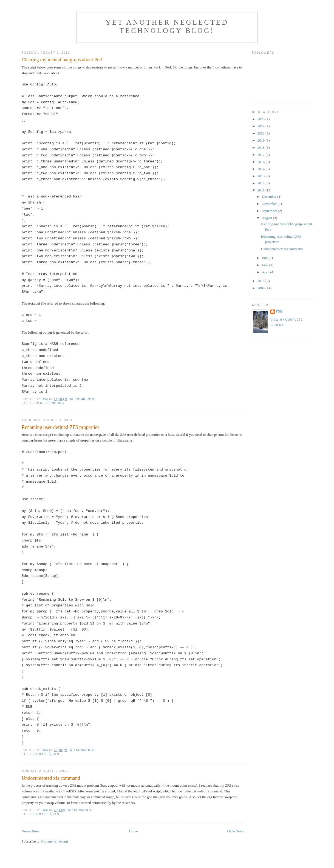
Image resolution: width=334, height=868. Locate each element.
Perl (40, 403)
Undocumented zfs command (51, 778)
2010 (261, 281)
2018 (261, 147)
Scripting (55, 403)
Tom (279, 312)
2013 (261, 176)
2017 (261, 155)
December (270, 197)
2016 (261, 162)
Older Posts (236, 831)
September (270, 211)
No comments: (83, 399)
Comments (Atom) (55, 841)
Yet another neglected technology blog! (167, 26)
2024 (261, 126)
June (266, 265)
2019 (261, 140)
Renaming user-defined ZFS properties (60, 427)
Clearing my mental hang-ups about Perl (62, 60)
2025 (261, 119)
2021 (261, 133)
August (268, 218)
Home (134, 831)
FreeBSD (43, 754)
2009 (261, 288)
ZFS (56, 754)
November (270, 204)
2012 (261, 183)
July (265, 258)
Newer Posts (31, 831)
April (266, 272)
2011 (261, 190)
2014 (261, 169)
